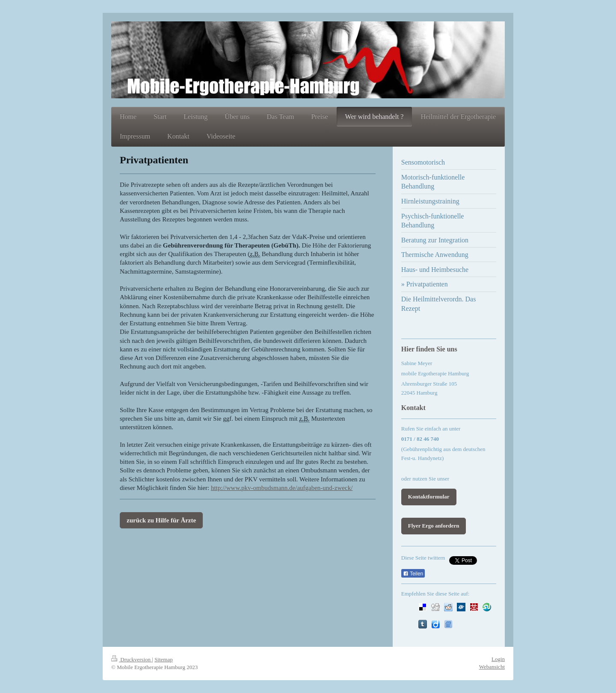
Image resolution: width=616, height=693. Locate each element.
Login (498, 659)
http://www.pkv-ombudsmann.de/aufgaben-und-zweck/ (282, 488)
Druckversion (132, 659)
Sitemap (164, 659)
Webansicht (492, 667)
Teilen (413, 574)
